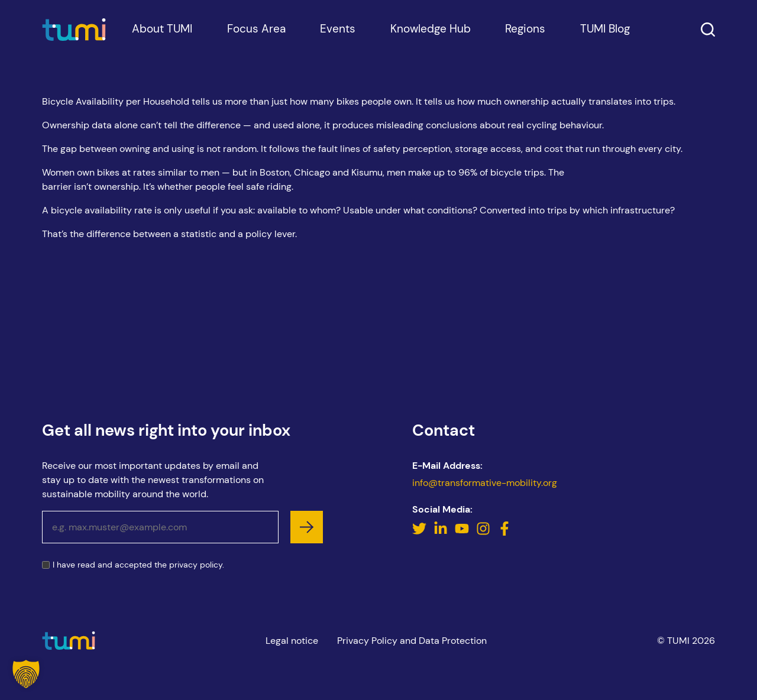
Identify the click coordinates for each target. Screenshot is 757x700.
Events (338, 43)
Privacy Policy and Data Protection (412, 641)
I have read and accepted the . (138, 565)
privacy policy (196, 565)
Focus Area (256, 43)
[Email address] (160, 527)
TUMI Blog (605, 43)
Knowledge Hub (431, 43)
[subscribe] (307, 527)
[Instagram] (484, 532)
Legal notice (292, 641)
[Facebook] (504, 532)
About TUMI (162, 43)
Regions (525, 43)
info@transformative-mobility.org (485, 483)
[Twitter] (420, 532)
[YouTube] (463, 532)
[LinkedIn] (442, 532)
